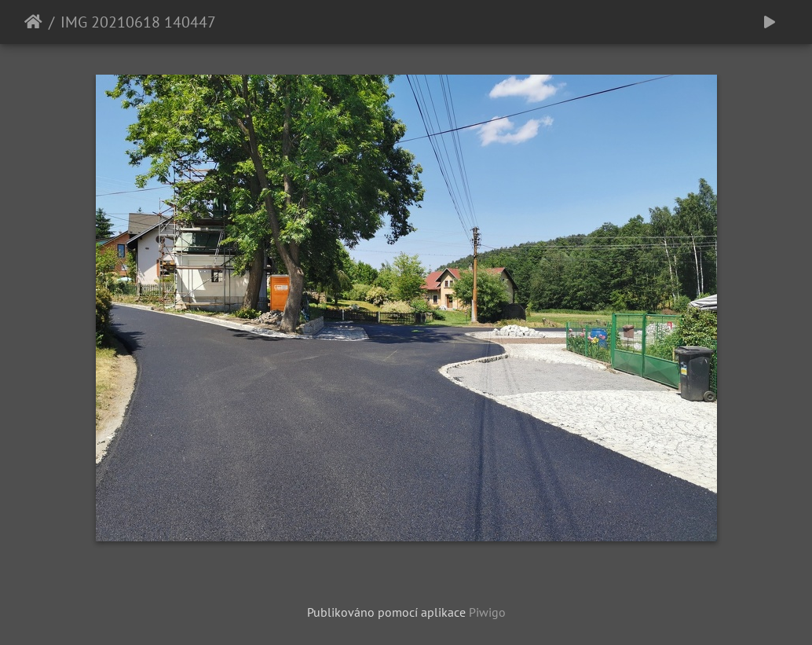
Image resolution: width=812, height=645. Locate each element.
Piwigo (487, 612)
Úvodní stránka (33, 22)
